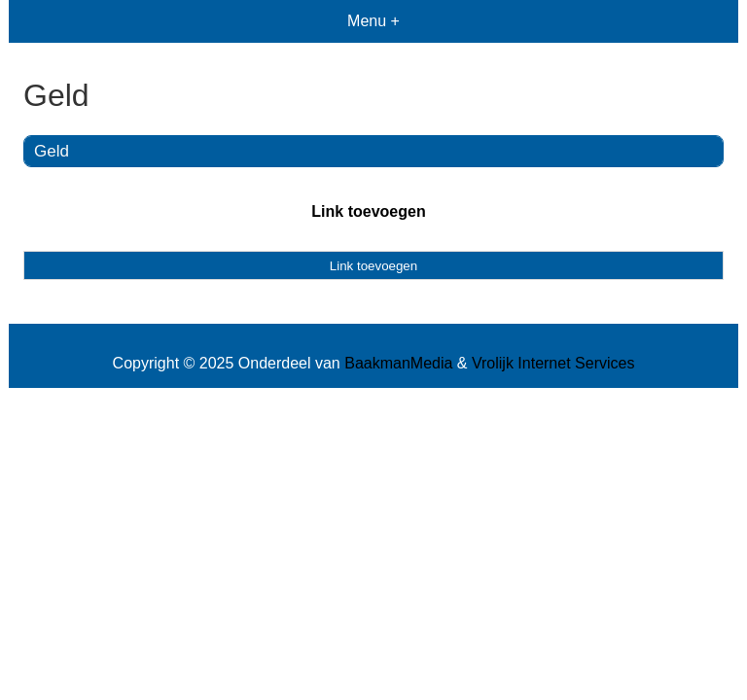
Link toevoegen (368, 211)
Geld (52, 151)
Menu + (373, 21)
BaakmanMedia (398, 363)
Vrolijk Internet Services (553, 363)
